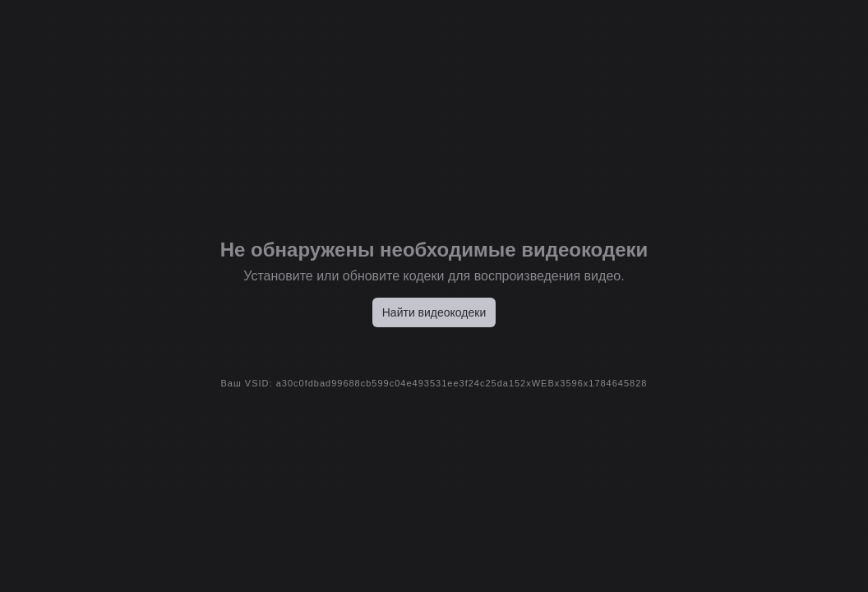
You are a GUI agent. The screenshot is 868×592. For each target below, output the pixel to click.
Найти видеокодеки (434, 312)
